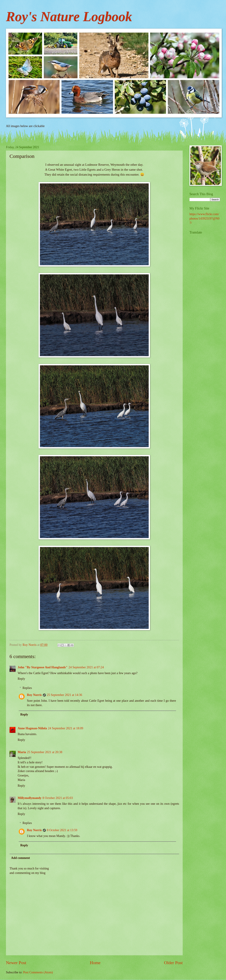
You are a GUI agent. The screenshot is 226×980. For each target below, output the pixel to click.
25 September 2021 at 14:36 (64, 695)
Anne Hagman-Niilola (32, 728)
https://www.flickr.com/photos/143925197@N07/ (204, 219)
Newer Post (16, 963)
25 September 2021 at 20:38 (45, 752)
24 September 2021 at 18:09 (66, 728)
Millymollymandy (30, 798)
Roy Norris (34, 695)
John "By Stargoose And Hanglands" (43, 667)
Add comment (20, 858)
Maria (22, 752)
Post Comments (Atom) (38, 972)
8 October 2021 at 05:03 (58, 798)
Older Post (173, 963)
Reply (21, 679)
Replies (27, 688)
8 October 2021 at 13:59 (62, 830)
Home (95, 963)
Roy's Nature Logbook (69, 17)
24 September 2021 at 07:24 (86, 667)
